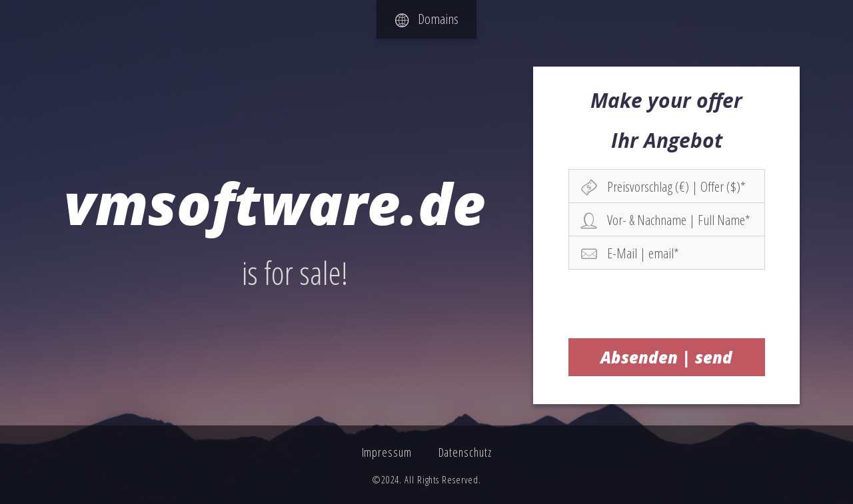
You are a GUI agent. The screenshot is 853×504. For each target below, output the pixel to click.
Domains (427, 19)
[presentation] (667, 304)
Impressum (387, 452)
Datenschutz (465, 452)
